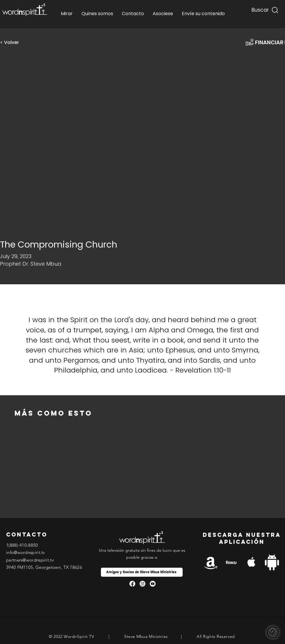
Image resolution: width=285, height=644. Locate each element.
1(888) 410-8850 (22, 545)
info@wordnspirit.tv (26, 552)
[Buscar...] (259, 9)
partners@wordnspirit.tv (30, 560)
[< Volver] (12, 43)
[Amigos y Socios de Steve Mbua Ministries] (142, 572)
